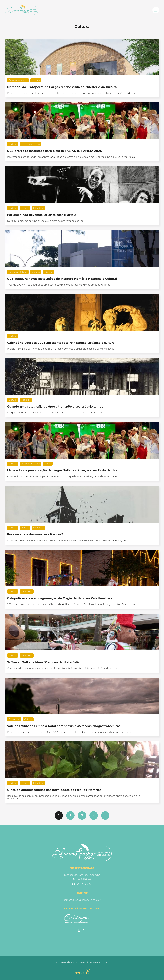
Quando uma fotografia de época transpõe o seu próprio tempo (55, 406)
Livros (48, 464)
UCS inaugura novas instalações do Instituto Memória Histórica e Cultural (62, 279)
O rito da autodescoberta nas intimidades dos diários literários (54, 790)
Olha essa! (27, 592)
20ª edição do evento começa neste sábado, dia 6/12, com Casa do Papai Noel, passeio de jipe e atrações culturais (72, 604)
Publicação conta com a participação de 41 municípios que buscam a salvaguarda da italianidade (62, 476)
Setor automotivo (18, 80)
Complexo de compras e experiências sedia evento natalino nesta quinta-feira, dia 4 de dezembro (63, 668)
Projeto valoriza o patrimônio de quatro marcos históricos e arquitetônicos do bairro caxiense (61, 349)
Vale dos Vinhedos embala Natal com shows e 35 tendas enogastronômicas (64, 726)
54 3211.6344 (82, 879)
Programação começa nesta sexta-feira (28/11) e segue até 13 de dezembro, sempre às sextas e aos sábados (69, 732)
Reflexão (26, 400)
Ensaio (25, 208)
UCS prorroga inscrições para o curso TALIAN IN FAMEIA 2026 (55, 151)
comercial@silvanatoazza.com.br (82, 900)
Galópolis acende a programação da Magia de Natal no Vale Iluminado (60, 598)
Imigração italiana (31, 144)
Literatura (38, 208)
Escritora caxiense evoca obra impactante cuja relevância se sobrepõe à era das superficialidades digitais (67, 540)
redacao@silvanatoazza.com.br (82, 875)
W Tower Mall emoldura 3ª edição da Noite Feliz (43, 662)
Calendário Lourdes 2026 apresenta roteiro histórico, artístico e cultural (61, 343)
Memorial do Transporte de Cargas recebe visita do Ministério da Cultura (62, 87)
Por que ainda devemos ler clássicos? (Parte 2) (42, 215)
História (48, 272)
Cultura (36, 80)
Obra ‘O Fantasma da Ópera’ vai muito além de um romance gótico (45, 221)
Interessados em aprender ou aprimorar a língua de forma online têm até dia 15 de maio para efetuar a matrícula (71, 157)
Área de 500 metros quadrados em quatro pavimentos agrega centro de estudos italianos (59, 285)
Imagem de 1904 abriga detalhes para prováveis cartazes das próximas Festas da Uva (56, 413)
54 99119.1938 (82, 884)
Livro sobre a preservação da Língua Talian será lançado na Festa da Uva (62, 470)
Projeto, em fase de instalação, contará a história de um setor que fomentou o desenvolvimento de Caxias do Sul (71, 93)
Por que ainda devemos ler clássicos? (35, 534)
